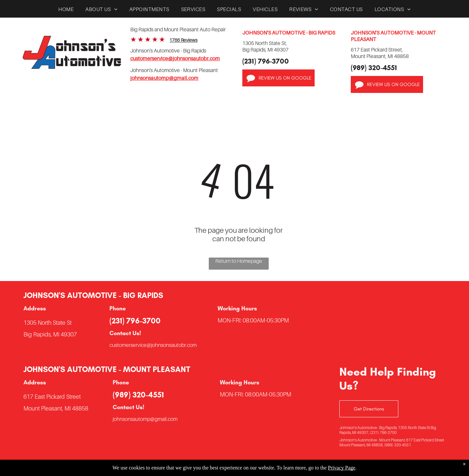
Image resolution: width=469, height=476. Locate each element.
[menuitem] (66, 11)
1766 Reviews (183, 40)
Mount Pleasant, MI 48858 (56, 408)
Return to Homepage (239, 261)
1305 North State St (48, 323)
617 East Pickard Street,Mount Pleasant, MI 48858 (380, 53)
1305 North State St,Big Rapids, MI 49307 (265, 46)
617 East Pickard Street (52, 397)
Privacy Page (342, 468)
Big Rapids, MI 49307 (50, 334)
